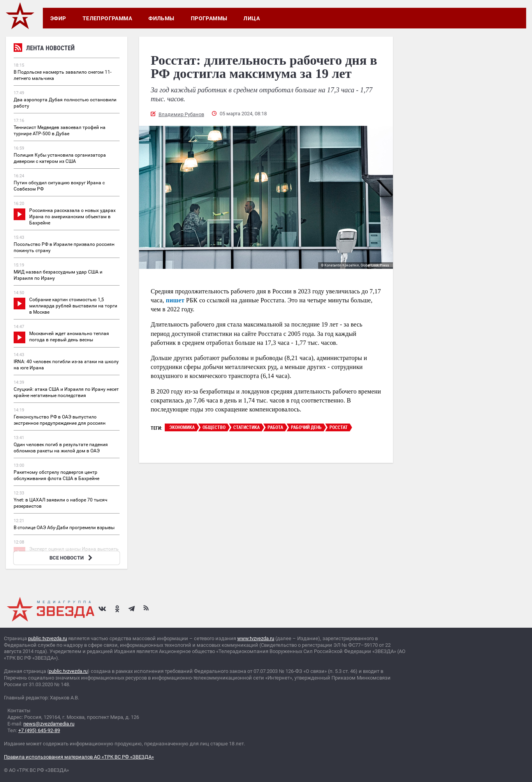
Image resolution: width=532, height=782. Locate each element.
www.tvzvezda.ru (256, 638)
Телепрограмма (107, 18)
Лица (252, 18)
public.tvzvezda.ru (48, 638)
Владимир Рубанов (181, 114)
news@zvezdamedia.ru (49, 724)
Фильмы (161, 18)
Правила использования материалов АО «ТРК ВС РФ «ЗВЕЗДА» (79, 757)
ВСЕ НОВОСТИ (72, 558)
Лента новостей (44, 49)
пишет (175, 300)
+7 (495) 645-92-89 (39, 730)
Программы (209, 18)
